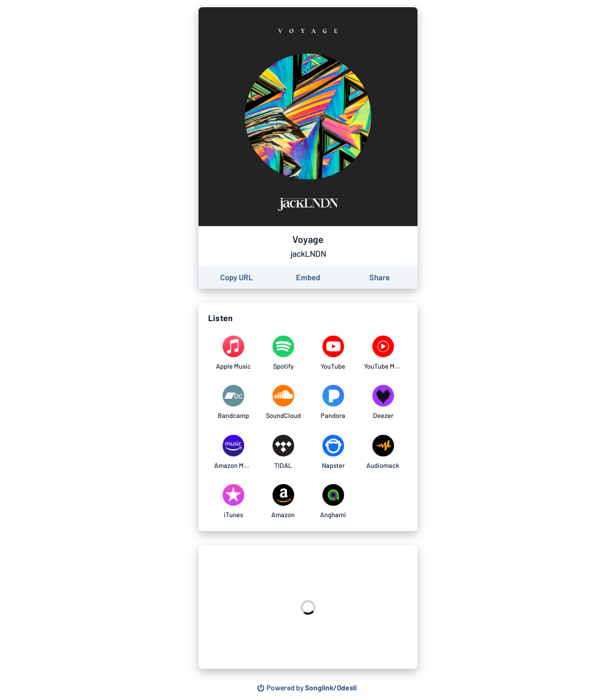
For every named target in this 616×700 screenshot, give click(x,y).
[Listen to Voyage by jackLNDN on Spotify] (283, 353)
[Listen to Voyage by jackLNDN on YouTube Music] (383, 353)
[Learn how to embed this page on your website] (308, 278)
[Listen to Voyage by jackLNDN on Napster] (333, 452)
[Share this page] (380, 278)
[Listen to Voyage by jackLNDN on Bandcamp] (233, 402)
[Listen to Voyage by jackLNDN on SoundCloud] (283, 402)
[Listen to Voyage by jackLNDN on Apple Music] (233, 353)
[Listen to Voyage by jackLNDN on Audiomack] (383, 452)
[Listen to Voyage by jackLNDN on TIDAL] (283, 452)
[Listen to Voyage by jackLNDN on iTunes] (233, 502)
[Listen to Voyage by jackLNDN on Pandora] (333, 402)
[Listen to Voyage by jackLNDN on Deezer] (383, 402)
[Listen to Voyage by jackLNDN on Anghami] (333, 502)
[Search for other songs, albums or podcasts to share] (307, 688)
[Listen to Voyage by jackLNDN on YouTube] (333, 353)
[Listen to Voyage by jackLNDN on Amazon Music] (233, 452)
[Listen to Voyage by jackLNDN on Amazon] (283, 502)
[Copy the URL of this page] (236, 278)
